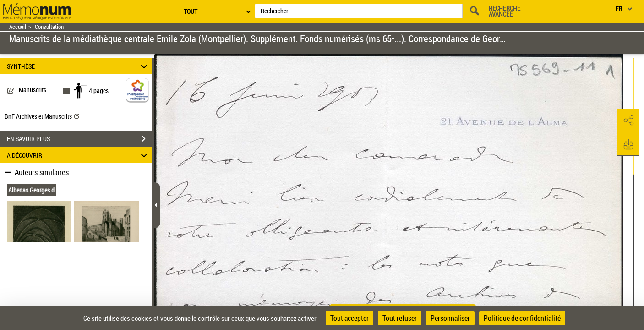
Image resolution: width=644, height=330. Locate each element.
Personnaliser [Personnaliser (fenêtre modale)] (450, 318)
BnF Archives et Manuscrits (42, 116)
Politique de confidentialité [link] (522, 318)
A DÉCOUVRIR (78, 155)
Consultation (49, 27)
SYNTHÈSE (78, 66)
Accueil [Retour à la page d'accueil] (18, 27)
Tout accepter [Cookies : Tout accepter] (349, 318)
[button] (628, 121)
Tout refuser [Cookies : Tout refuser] (400, 318)
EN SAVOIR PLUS (79, 139)
